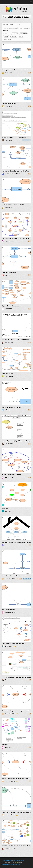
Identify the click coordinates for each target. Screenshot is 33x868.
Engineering (14, 36)
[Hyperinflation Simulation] (16, 295)
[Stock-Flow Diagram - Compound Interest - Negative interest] (16, 801)
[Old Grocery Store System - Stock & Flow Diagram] (16, 160)
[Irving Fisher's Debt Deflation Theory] (16, 632)
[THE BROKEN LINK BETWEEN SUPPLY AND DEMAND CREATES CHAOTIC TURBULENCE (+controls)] (16, 329)
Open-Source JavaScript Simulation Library (12, 865)
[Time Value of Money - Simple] (16, 396)
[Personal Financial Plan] (16, 261)
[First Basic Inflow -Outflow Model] (16, 194)
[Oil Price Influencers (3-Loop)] (16, 464)
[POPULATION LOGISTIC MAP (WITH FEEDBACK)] (16, 666)
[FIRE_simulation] (16, 362)
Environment (23, 34)
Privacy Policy (21, 860)
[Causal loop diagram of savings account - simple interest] (16, 767)
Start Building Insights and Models (17, 17)
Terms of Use (15, 860)
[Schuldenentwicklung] (16, 92)
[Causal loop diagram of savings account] (16, 700)
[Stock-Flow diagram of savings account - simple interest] (16, 565)
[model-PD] (16, 733)
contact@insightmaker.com (7, 860)
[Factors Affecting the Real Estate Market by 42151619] (16, 531)
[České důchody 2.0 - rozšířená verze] (16, 126)
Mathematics (7, 39)
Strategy (6, 36)
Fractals (21, 36)
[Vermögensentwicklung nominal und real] (16, 59)
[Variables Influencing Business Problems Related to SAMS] (16, 227)
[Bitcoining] (16, 497)
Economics (15, 34)
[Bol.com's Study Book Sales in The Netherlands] (16, 835)
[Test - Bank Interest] (16, 598)
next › (19, 855)
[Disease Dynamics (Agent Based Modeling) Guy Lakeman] (16, 430)
